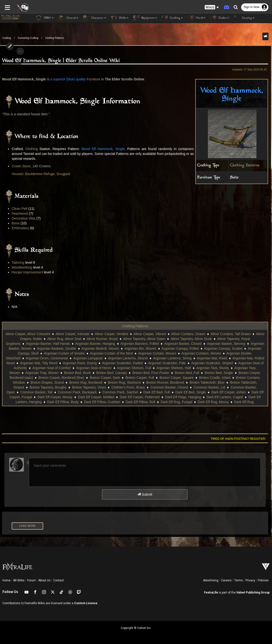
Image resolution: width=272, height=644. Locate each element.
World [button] (197, 18)
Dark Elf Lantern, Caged (225, 397)
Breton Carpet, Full (140, 378)
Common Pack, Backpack (77, 392)
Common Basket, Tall (36, 392)
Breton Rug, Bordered (86, 382)
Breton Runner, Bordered (165, 382)
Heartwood (20, 213)
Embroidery (20, 228)
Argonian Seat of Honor (94, 368)
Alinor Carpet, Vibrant (150, 334)
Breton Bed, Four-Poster (151, 373)
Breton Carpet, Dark (105, 378)
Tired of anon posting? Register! (238, 439)
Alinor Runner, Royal (102, 339)
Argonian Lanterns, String (172, 358)
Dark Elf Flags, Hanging (183, 397)
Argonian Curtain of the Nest (111, 353)
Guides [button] (220, 18)
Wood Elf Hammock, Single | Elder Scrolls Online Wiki (61, 61)
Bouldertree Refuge (40, 174)
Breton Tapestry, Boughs (48, 387)
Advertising (211, 580)
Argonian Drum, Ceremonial (47, 358)
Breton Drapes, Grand (47, 382)
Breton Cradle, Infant (215, 378)
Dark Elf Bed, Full (157, 392)
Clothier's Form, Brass (128, 387)
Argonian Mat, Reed (212, 358)
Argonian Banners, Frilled (140, 344)
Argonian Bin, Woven (140, 348)
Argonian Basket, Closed (183, 344)
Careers (226, 580)
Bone (16, 223)
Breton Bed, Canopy (111, 373)
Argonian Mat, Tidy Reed (39, 363)
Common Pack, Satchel (120, 392)
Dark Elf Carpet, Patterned (140, 397)
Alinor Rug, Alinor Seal (64, 339)
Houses (17, 174)
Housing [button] (244, 18)
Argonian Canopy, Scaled (223, 348)
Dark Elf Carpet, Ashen (229, 392)
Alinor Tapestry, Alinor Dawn (144, 339)
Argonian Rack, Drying (80, 363)
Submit (145, 494)
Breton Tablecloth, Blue (207, 382)
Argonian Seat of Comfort (51, 368)
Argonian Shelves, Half (174, 368)
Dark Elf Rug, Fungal (177, 402)
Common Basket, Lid (209, 387)
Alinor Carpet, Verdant (111, 334)
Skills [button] (120, 18)
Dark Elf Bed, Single (191, 392)
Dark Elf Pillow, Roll (140, 402)
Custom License (86, 603)
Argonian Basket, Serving (226, 344)
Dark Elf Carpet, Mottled (96, 397)
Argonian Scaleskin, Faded (122, 363)
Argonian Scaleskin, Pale (167, 363)
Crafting (7, 38)
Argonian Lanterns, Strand (128, 358)
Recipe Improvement (27, 272)
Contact (59, 580)
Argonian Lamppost (88, 358)
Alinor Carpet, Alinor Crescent (28, 334)
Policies (263, 580)
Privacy (250, 580)
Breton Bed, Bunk (77, 373)
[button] (212, 7)
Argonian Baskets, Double (57, 348)
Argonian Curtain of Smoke (64, 353)
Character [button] (95, 18)
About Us (44, 580)
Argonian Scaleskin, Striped (212, 363)
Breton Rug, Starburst (124, 382)
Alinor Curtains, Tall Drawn (231, 334)
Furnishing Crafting (28, 38)
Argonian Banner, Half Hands (48, 344)
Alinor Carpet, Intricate (72, 334)
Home (6, 580)
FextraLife (211, 593)
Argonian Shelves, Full (134, 368)
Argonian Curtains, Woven (201, 353)
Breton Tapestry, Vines (89, 387)
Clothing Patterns (55, 38)
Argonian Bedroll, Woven (100, 348)
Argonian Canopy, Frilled (180, 348)
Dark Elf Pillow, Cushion (102, 402)
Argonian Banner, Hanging (95, 344)
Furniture (93, 79)
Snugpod (63, 174)
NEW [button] (45, 18)
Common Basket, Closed (169, 387)
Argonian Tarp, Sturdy (213, 368)
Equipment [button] (145, 18)
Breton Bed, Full (187, 373)
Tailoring (18, 263)
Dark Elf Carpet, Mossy (55, 397)
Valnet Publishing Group (253, 593)
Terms (239, 580)
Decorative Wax (24, 218)
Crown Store (21, 166)
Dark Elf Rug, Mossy (213, 402)
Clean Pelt (20, 209)
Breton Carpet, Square (177, 378)
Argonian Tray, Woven (42, 373)
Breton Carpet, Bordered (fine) (61, 378)
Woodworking (22, 267)
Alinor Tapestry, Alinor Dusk (191, 339)
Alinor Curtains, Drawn (188, 334)
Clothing (31, 149)
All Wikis (19, 580)
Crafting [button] (172, 18)
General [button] (68, 18)
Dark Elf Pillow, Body (63, 402)
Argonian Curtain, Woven (157, 353)
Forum (31, 580)
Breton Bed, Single (219, 373)
